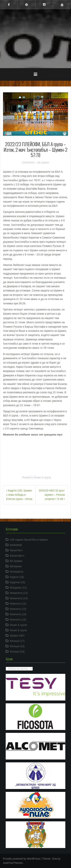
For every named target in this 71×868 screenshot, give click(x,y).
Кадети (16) (17, 577)
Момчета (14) (18, 614)
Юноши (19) (17, 652)
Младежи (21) (18, 588)
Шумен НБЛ (17, 636)
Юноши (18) (17, 646)
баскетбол (16, 550)
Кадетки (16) (18, 582)
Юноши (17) (17, 641)
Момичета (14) (19, 598)
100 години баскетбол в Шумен (29, 540)
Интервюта (17, 572)
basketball (16, 545)
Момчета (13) (18, 609)
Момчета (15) (18, 620)
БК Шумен (43, 162)
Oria (54, 859)
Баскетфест (17, 556)
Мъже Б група (18, 630)
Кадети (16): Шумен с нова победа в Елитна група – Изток (19, 495)
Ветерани (16, 566)
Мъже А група (42, 477)
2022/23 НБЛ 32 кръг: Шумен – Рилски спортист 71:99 (52, 495)
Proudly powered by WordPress (21, 859)
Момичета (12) (19, 593)
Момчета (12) (18, 604)
